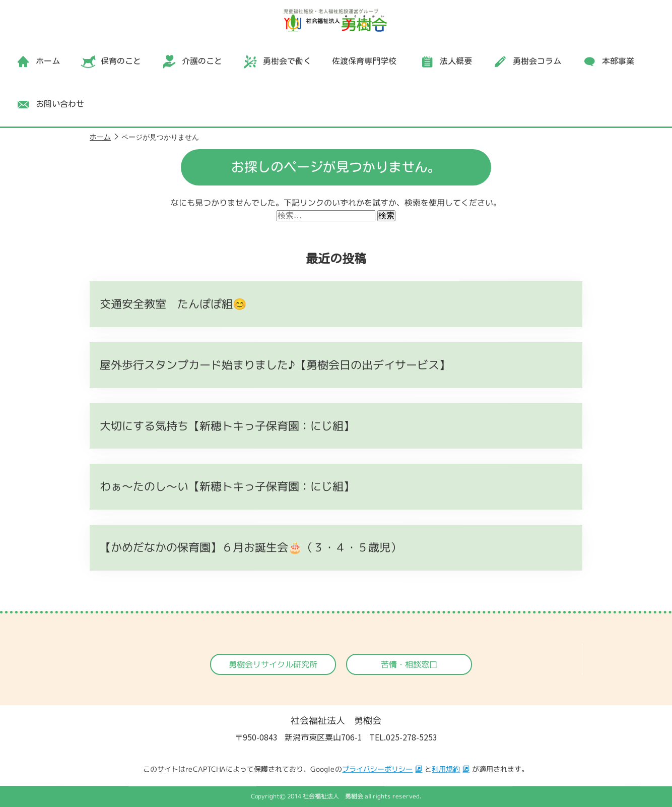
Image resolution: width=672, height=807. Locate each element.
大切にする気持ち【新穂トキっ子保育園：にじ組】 (227, 426)
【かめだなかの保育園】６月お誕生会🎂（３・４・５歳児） (251, 547)
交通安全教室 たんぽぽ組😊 (173, 304)
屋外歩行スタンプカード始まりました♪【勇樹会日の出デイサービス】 (275, 365)
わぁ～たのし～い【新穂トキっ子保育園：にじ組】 (227, 486)
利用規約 (446, 769)
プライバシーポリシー (377, 769)
